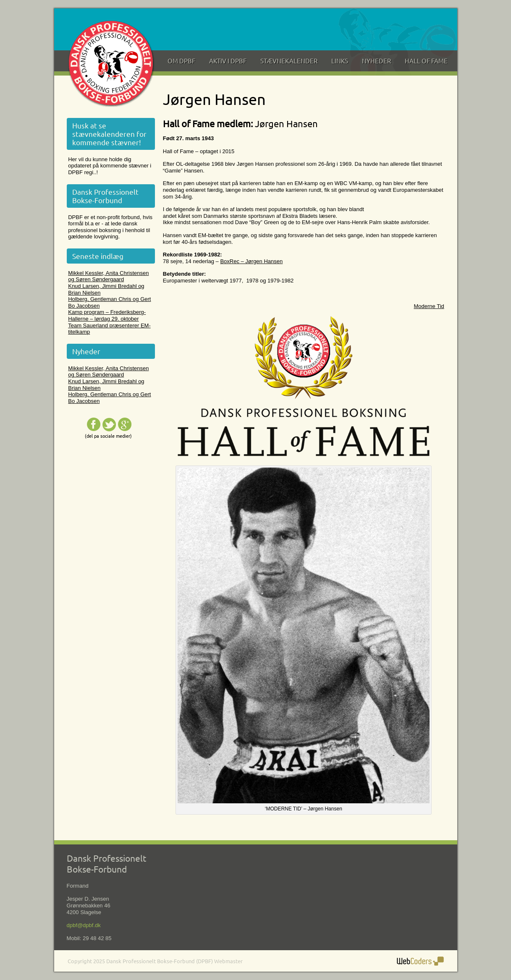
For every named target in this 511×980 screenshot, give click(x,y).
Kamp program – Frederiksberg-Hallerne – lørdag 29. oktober (107, 315)
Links (340, 61)
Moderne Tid (429, 306)
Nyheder (376, 61)
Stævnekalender (289, 61)
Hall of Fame (426, 61)
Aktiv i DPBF (228, 61)
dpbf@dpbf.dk (84, 925)
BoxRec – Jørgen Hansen (251, 261)
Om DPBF (181, 61)
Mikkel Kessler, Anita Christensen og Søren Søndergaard (108, 276)
